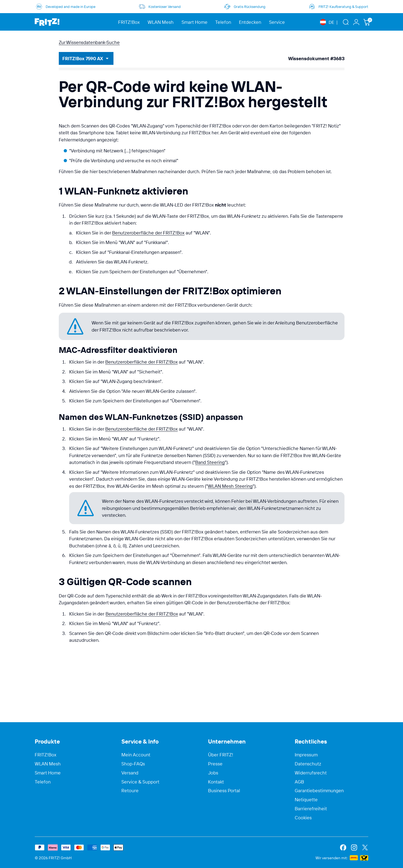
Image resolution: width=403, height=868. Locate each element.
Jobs (213, 773)
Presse (215, 764)
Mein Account (136, 755)
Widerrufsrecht (311, 773)
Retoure (130, 791)
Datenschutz (308, 764)
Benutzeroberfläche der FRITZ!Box (148, 233)
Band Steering (210, 462)
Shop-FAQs (133, 764)
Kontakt (216, 782)
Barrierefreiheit (311, 809)
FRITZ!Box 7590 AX (83, 58)
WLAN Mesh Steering (230, 486)
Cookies (303, 818)
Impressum (306, 755)
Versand (130, 773)
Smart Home (48, 773)
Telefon (43, 782)
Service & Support (140, 782)
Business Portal (224, 791)
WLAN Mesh (48, 764)
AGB (299, 782)
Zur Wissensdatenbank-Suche (89, 42)
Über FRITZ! (221, 755)
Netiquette (306, 800)
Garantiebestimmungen (319, 791)
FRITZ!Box (46, 755)
